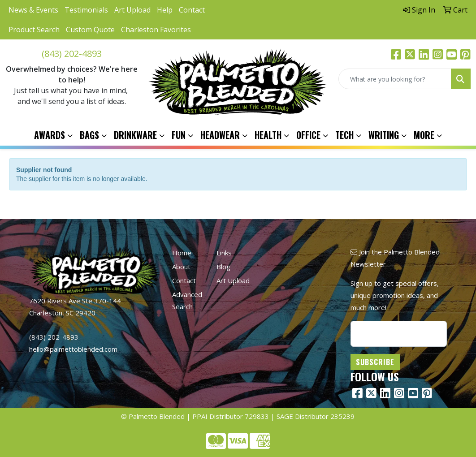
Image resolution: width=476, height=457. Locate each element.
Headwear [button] (220, 135)
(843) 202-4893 (72, 54)
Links (224, 253)
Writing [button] (384, 135)
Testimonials (86, 10)
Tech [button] (344, 135)
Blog (223, 267)
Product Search (34, 30)
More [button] (424, 135)
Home (182, 253)
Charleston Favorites (156, 30)
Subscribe (375, 362)
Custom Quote (90, 30)
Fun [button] (179, 135)
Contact (192, 10)
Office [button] (308, 135)
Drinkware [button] (135, 135)
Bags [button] (89, 135)
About (181, 267)
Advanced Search (187, 300)
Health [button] (268, 135)
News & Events (33, 10)
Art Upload (132, 10)
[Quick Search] (395, 79)
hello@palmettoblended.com (73, 349)
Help (165, 10)
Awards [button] (50, 135)
